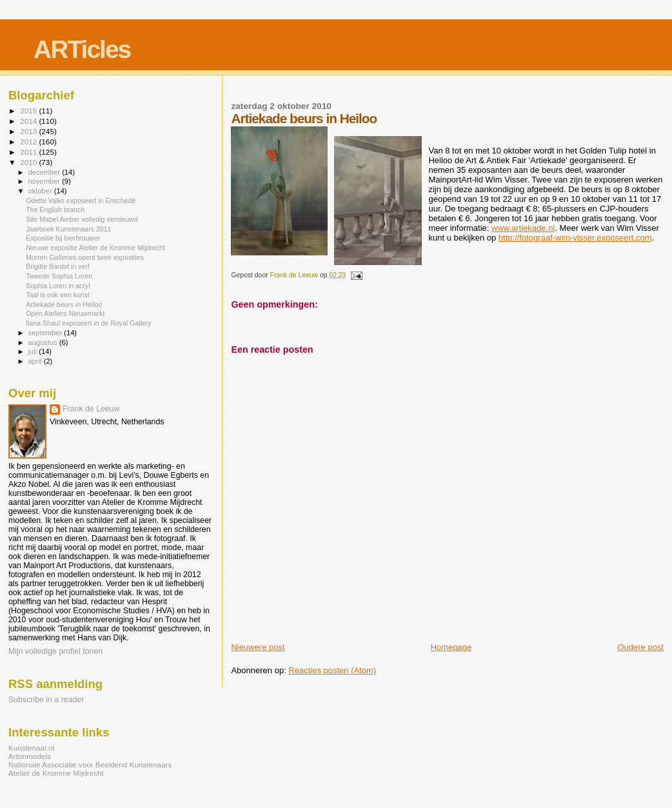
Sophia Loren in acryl (58, 286)
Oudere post (640, 647)
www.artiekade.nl (523, 228)
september (46, 333)
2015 (29, 111)
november (45, 181)
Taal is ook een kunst (58, 295)
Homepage (451, 647)
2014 (29, 121)
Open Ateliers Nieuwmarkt (65, 313)
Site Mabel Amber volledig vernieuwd (82, 219)
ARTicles (82, 49)
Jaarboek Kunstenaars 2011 (68, 229)
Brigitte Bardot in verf (58, 266)
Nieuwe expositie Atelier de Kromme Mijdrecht (95, 248)
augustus (44, 342)
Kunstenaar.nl (32, 748)
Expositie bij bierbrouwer (63, 238)
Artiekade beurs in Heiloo (64, 304)
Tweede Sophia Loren (59, 276)
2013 (29, 131)
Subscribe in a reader (46, 700)
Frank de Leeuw (91, 409)
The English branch (55, 210)
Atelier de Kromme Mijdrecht (56, 773)
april (36, 361)
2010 (29, 162)
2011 (29, 152)
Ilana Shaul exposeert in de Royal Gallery (89, 323)
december (45, 172)
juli (34, 351)
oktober (41, 191)
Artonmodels (30, 756)
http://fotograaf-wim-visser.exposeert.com (575, 238)
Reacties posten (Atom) (332, 670)
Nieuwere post (258, 647)
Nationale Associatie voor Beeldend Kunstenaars (90, 764)
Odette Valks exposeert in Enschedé (81, 201)
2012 (29, 142)
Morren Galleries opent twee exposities (85, 257)
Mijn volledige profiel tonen (55, 651)
